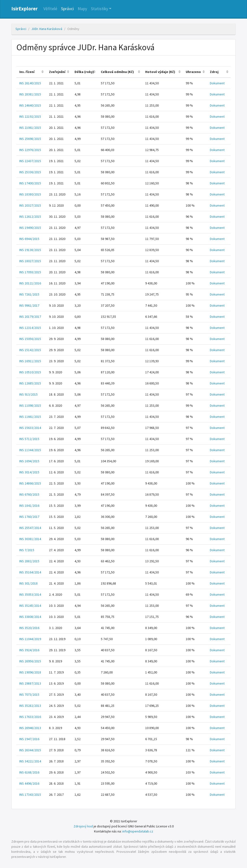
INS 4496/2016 (29, 783)
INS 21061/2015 (30, 128)
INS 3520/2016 (29, 628)
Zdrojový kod (83, 826)
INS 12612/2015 (30, 217)
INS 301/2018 (28, 583)
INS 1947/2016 (29, 739)
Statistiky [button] (99, 9)
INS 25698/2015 (30, 139)
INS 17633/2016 (30, 717)
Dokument (217, 83)
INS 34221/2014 (30, 761)
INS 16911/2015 (30, 361)
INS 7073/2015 (29, 694)
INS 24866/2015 (30, 483)
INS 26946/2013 (30, 728)
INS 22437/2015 (30, 161)
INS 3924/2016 (29, 650)
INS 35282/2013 (30, 706)
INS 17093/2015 (30, 272)
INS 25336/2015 (30, 172)
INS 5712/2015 (29, 439)
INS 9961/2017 (29, 305)
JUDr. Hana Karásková (47, 29)
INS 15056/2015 (30, 339)
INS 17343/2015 (30, 795)
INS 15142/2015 (30, 350)
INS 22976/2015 (30, 150)
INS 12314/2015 (30, 328)
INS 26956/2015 (30, 661)
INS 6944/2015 (29, 239)
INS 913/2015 (28, 394)
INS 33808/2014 (30, 617)
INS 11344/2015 (30, 450)
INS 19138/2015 (30, 250)
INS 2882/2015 (29, 561)
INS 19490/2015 (30, 228)
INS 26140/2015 (30, 83)
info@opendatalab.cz (138, 831)
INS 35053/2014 (30, 594)
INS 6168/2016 (29, 772)
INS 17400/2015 (30, 183)
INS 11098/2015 (30, 405)
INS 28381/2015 (30, 94)
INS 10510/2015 (30, 372)
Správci (67, 9)
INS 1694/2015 (29, 461)
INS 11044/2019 (30, 639)
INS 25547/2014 (30, 528)
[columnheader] (31, 72)
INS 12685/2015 (30, 383)
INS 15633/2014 (30, 428)
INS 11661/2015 (30, 417)
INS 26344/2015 (30, 750)
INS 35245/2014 (30, 606)
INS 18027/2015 (30, 261)
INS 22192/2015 (30, 116)
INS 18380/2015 (30, 194)
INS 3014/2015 (29, 472)
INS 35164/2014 (30, 572)
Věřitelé (50, 9)
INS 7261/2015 (29, 294)
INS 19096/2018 (30, 672)
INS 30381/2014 (30, 539)
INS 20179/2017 (30, 317)
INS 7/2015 (27, 550)
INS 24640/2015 (30, 105)
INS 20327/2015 (30, 205)
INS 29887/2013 (30, 683)
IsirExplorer (24, 9)
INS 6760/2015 (29, 494)
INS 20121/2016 (30, 283)
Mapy (82, 9)
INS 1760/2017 (29, 517)
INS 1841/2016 (29, 506)
